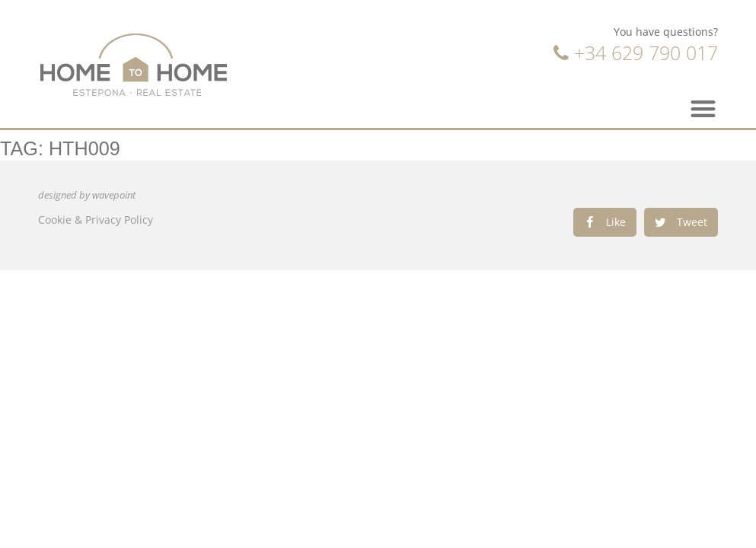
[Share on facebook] (605, 222)
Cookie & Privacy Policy (96, 220)
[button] (704, 108)
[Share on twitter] (681, 222)
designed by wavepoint (87, 195)
